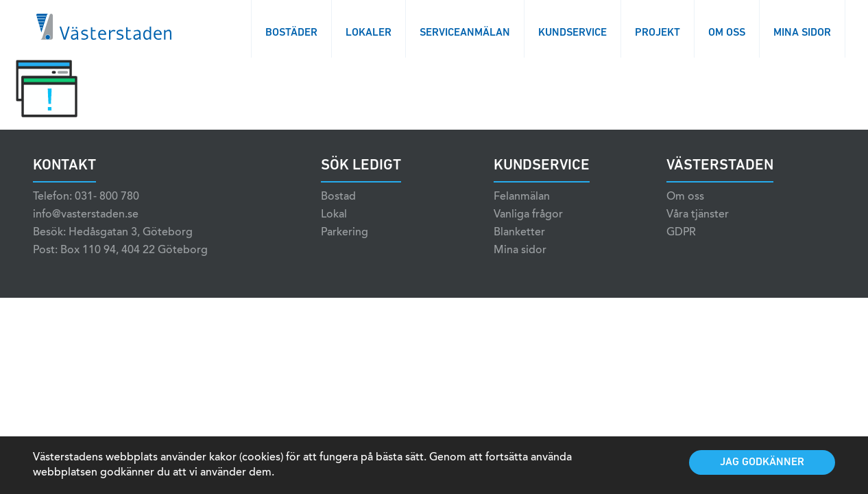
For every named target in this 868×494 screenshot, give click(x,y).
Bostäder (291, 33)
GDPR (681, 233)
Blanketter (519, 233)
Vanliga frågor (528, 215)
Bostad (338, 197)
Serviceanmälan (465, 33)
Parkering (345, 233)
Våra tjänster (698, 215)
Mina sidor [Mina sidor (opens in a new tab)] (520, 250)
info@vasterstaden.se (86, 215)
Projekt (658, 33)
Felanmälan (522, 197)
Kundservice (572, 33)
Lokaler (369, 33)
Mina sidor (802, 33)
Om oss (727, 33)
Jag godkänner (762, 462)
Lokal (334, 215)
